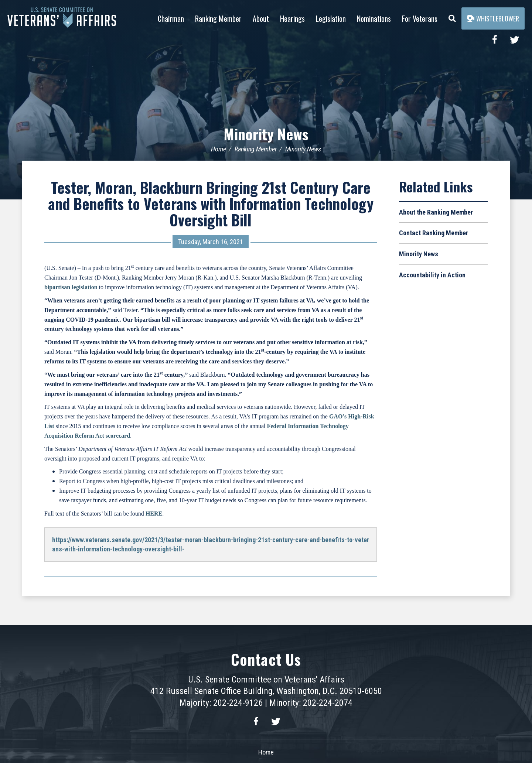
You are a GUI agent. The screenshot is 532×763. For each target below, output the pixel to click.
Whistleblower (493, 18)
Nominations (374, 18)
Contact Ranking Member (434, 233)
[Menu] (452, 17)
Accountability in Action (432, 275)
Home (219, 149)
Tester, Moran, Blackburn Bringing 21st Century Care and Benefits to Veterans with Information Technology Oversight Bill (211, 203)
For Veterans (420, 18)
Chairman (171, 18)
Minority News (266, 134)
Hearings (292, 18)
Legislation (331, 18)
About (261, 18)
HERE (154, 513)
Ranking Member (218, 18)
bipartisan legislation (71, 287)
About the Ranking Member (436, 212)
